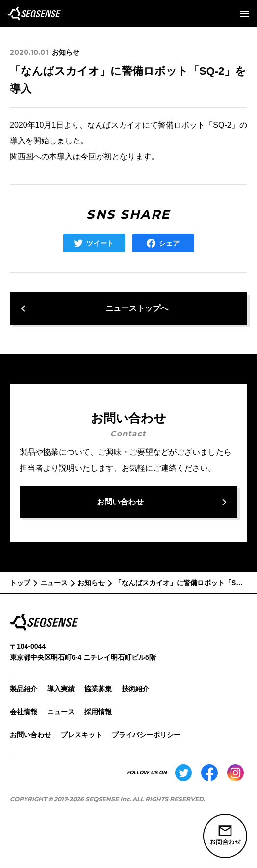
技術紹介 (135, 689)
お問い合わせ (30, 735)
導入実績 (61, 689)
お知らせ (66, 52)
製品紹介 (24, 689)
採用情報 (98, 712)
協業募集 (98, 689)
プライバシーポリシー (146, 735)
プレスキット (81, 735)
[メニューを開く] (245, 14)
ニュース (61, 712)
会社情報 (24, 712)
